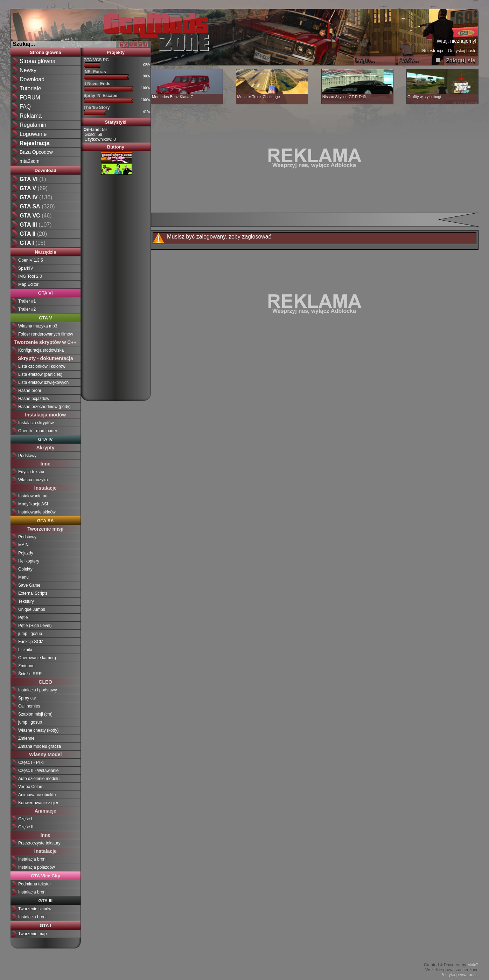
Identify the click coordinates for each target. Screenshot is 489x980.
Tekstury (26, 601)
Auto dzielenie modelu (39, 779)
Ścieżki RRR (30, 674)
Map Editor (28, 284)
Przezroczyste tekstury (39, 843)
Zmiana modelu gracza (40, 746)
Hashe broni (30, 391)
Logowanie (33, 134)
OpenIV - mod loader (38, 431)
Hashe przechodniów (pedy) (44, 407)
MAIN (23, 545)
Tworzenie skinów (35, 909)
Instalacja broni (32, 859)
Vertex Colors (31, 787)
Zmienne (26, 666)
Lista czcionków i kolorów (42, 366)
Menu (23, 577)
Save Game (29, 585)
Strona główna (37, 61)
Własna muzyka (33, 480)
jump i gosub (30, 634)
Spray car (27, 698)
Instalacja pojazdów (37, 867)
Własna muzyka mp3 (38, 326)
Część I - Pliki (31, 762)
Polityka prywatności (459, 975)
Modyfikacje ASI (33, 504)
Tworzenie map (32, 934)
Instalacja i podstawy (38, 690)
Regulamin (33, 125)
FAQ (25, 107)
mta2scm (30, 161)
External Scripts (33, 593)
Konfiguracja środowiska (41, 350)
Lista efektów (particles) (40, 374)
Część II (26, 827)
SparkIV (26, 268)
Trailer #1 (27, 301)
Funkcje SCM (31, 642)
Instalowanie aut (33, 496)
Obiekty (25, 569)
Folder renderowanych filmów (46, 334)
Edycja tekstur (31, 472)
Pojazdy (26, 553)
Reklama (31, 116)
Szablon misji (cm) (35, 714)
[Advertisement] (116, 285)
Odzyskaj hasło (462, 51)
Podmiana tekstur (34, 884)
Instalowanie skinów (37, 512)
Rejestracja (433, 51)
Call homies (29, 706)
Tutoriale (30, 88)
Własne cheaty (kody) (38, 730)
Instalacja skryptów (36, 423)
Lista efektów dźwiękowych (43, 382)
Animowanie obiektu (37, 795)
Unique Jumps (32, 609)
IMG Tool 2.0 (30, 276)
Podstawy (27, 456)
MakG (473, 965)
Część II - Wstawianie (38, 771)
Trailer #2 (27, 309)
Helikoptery (29, 561)
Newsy (28, 70)
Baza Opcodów (36, 152)
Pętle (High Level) (35, 626)
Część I (25, 819)
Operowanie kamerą (37, 658)
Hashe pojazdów (34, 399)
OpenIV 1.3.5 (31, 260)
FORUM (30, 98)
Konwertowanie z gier (38, 803)
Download (32, 79)
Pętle (23, 617)
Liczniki (25, 650)
